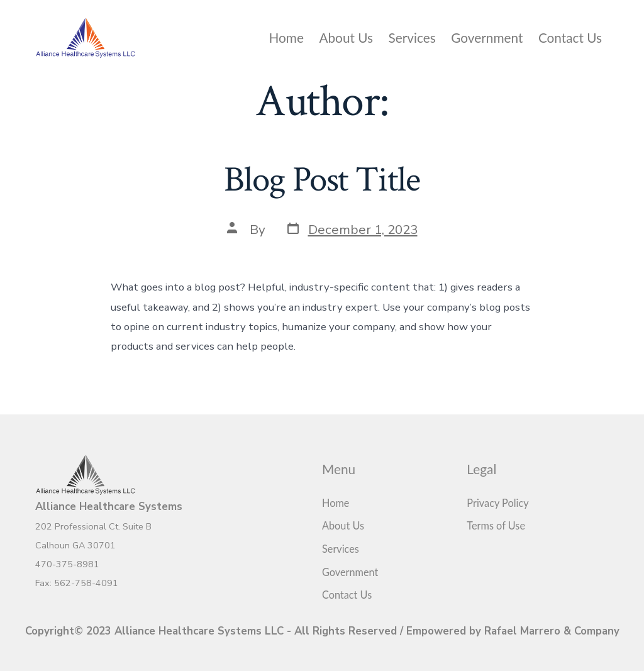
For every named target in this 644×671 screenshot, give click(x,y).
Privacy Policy (497, 503)
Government (487, 37)
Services (412, 37)
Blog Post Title (322, 180)
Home (286, 37)
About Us (346, 37)
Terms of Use (496, 525)
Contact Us (570, 37)
